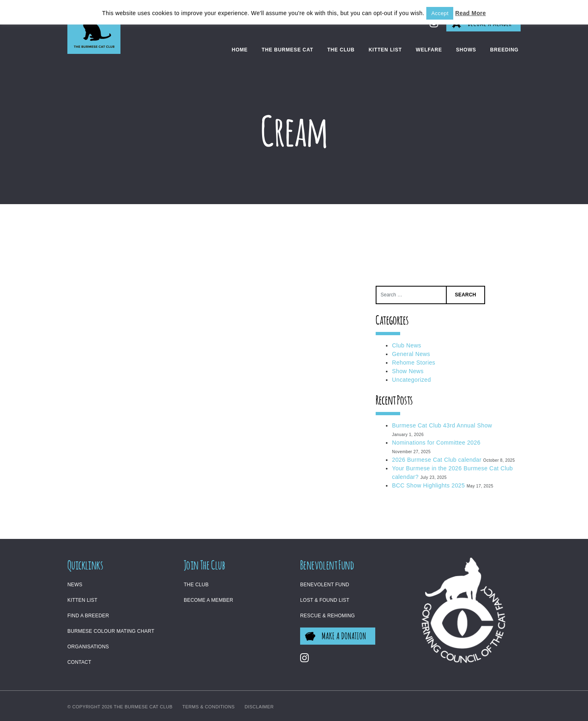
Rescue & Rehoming (327, 616)
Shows (466, 50)
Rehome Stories (414, 363)
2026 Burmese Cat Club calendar (437, 460)
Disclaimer (259, 707)
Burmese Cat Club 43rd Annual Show (442, 425)
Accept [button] (440, 13)
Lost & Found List (325, 600)
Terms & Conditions (209, 707)
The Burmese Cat (287, 50)
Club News (406, 345)
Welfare (429, 50)
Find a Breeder (88, 616)
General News (411, 354)
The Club (341, 50)
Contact (79, 662)
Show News (408, 371)
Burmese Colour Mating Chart (111, 631)
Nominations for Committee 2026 (436, 443)
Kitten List (385, 50)
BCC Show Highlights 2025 (428, 485)
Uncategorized (411, 380)
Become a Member (208, 600)
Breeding (504, 50)
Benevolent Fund (325, 585)
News (75, 585)
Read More (471, 13)
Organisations (88, 647)
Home (239, 50)
